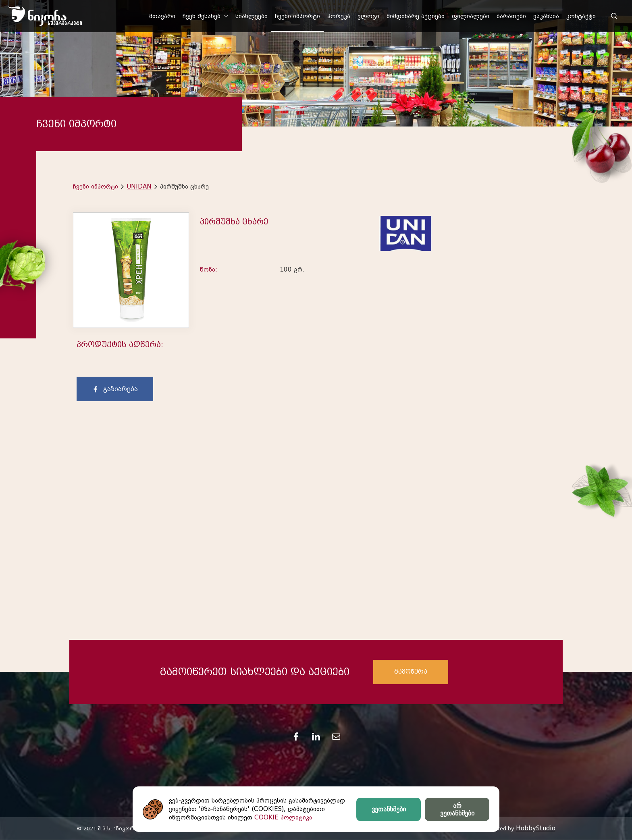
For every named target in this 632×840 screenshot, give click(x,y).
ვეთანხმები (389, 809)
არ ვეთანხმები (457, 809)
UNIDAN (139, 187)
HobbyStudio (536, 828)
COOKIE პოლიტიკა (283, 817)
